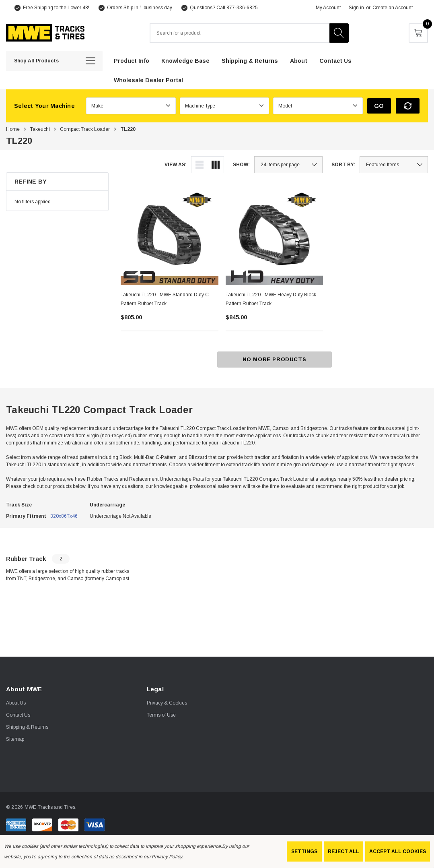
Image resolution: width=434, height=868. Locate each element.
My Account (328, 8)
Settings (304, 851)
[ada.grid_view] (216, 165)
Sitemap (15, 739)
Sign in (356, 8)
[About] (299, 60)
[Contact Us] (335, 60)
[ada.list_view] (200, 165)
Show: (241, 165)
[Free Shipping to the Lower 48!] (51, 8)
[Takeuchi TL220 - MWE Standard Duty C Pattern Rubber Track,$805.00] (170, 236)
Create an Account (393, 8)
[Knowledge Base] (185, 60)
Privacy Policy (167, 857)
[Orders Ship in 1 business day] (135, 8)
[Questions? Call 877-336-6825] (219, 8)
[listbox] (394, 165)
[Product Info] (132, 60)
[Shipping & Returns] (250, 60)
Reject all (343, 851)
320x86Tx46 (64, 516)
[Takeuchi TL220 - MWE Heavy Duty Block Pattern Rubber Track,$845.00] (275, 236)
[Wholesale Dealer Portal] (148, 80)
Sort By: (343, 165)
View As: (176, 165)
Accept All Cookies (398, 851)
